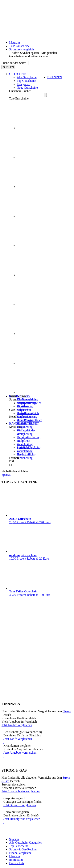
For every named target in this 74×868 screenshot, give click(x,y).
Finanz (67, 711)
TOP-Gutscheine (19, 46)
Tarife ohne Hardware (24, 453)
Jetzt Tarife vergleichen (38, 741)
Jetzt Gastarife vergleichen (38, 807)
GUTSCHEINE (19, 74)
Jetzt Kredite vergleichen (37, 727)
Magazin (14, 42)
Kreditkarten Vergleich (25, 425)
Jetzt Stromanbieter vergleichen (37, 793)
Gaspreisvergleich (28, 413)
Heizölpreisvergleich (29, 420)
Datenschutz (17, 863)
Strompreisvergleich (21, 49)
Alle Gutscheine (27, 77)
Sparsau (14, 839)
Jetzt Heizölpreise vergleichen (38, 821)
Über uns (15, 856)
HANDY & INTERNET (24, 423)
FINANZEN (54, 77)
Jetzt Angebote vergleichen (38, 754)
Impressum (16, 860)
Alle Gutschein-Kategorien (26, 843)
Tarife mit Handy (23, 432)
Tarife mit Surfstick (23, 446)
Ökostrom (23, 406)
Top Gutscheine (26, 81)
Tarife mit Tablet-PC (23, 439)
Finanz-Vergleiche (20, 853)
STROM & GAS (19, 396)
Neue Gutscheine (27, 88)
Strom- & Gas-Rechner (23, 849)
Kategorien (24, 84)
